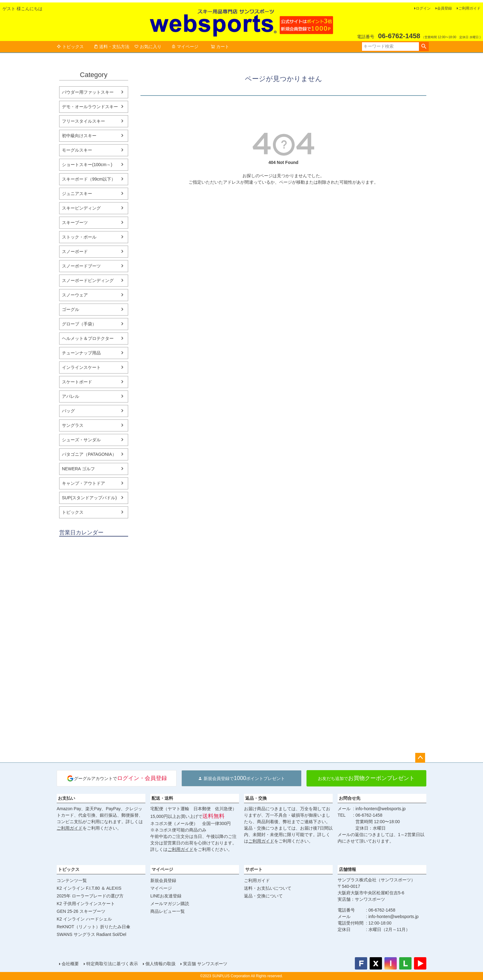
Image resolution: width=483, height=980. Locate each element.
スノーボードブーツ (81, 266)
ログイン (423, 8)
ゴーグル (71, 309)
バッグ (68, 411)
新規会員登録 (163, 880)
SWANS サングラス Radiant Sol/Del (91, 934)
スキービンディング (81, 208)
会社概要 (70, 964)
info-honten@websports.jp (381, 809)
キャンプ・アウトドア (83, 483)
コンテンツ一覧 (72, 880)
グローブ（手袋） (79, 324)
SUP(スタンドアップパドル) (89, 498)
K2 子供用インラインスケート (86, 904)
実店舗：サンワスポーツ (361, 899)
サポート (254, 869)
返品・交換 (256, 798)
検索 (424, 47)
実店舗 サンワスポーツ (205, 964)
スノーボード (75, 251)
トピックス (70, 47)
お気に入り (148, 47)
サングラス (73, 425)
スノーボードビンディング (88, 280)
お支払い (67, 798)
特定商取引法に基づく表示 (112, 964)
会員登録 (444, 8)
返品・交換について (263, 896)
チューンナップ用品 (81, 353)
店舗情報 (347, 869)
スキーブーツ (75, 223)
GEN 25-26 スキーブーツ (81, 911)
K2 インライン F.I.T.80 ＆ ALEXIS (89, 888)
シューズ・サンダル (81, 440)
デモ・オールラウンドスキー (90, 107)
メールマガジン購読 (170, 904)
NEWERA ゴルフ (78, 469)
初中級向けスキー (79, 136)
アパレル (71, 396)
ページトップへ (420, 758)
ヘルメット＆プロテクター (88, 338)
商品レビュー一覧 (168, 911)
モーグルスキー (77, 150)
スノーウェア (75, 295)
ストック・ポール (79, 237)
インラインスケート (81, 367)
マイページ (185, 47)
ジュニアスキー (77, 194)
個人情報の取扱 (160, 964)
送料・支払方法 (112, 47)
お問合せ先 (350, 798)
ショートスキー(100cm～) (87, 165)
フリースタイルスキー (83, 121)
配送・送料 (162, 798)
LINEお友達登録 (166, 896)
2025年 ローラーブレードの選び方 (90, 896)
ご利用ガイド (469, 8)
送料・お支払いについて (268, 888)
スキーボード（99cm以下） (89, 179)
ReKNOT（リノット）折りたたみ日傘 (93, 927)
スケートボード (77, 382)
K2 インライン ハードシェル (84, 919)
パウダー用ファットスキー (88, 92)
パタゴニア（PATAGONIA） (89, 454)
